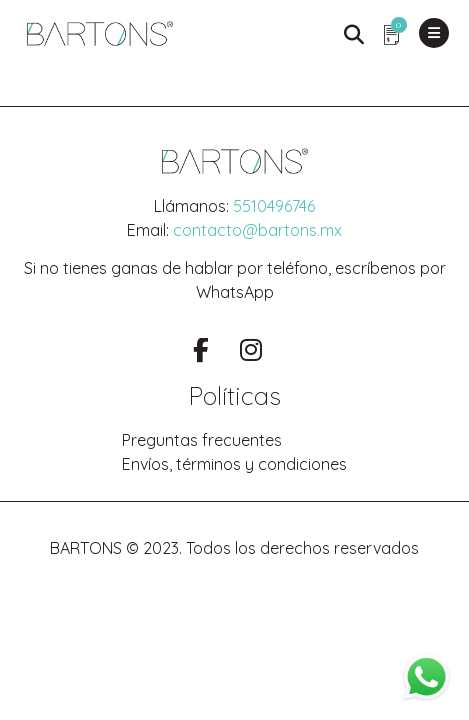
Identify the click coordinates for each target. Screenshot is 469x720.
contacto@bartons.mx (257, 230)
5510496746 (274, 206)
